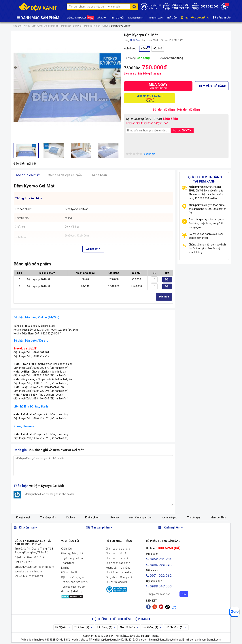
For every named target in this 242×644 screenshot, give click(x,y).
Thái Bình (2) (83, 627)
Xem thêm (93, 249)
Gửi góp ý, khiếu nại (72, 591)
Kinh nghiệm (93, 518)
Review (115, 518)
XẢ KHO (102, 18)
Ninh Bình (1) (129, 627)
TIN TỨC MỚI (117, 18)
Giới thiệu (66, 549)
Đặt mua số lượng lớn (73, 577)
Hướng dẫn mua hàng (118, 568)
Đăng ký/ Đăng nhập (73, 553)
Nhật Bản (135, 40)
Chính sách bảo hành (118, 563)
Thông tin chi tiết (27, 175)
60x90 (145, 49)
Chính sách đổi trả (116, 553)
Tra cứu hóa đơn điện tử (75, 582)
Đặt (167, 279)
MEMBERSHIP (136, 18)
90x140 (158, 49)
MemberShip (218, 518)
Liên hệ (65, 568)
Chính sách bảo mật (117, 558)
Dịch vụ (71, 518)
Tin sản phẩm (48, 518)
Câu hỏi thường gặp (117, 582)
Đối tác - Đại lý (69, 572)
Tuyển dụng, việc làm (73, 558)
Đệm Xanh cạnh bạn (141, 518)
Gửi (184, 594)
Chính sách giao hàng (118, 549)
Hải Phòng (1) (152, 627)
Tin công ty (194, 518)
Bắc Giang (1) (106, 627)
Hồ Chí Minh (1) (176, 627)
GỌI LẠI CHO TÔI (182, 131)
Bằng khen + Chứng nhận (120, 577)
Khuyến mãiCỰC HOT (155, 7)
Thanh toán (98, 175)
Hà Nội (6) (63, 627)
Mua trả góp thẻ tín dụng (119, 572)
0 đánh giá (141, 154)
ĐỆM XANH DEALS (80, 18)
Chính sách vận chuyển (65, 175)
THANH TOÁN (155, 18)
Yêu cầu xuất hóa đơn (74, 587)
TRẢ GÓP (172, 18)
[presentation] (154, 143)
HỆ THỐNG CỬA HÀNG (195, 18)
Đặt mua (164, 297)
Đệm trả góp (170, 518)
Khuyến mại (23, 518)
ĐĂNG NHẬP (222, 17)
